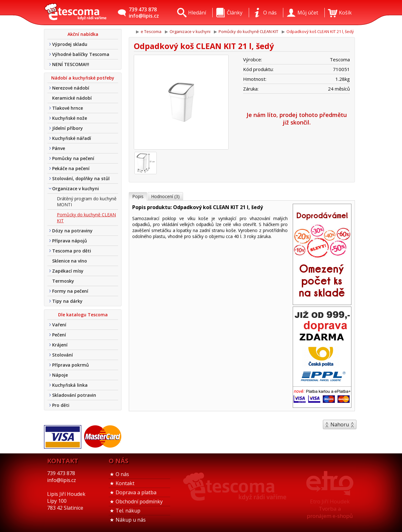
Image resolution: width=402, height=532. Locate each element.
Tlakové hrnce (68, 108)
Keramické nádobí (72, 98)
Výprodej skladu (70, 44)
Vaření (59, 325)
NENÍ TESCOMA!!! (71, 64)
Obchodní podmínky (139, 502)
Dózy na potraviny (72, 231)
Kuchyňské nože (70, 118)
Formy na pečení (70, 291)
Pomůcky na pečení (73, 158)
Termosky (63, 281)
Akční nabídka (83, 34)
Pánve (59, 148)
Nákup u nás (131, 520)
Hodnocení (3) (165, 196)
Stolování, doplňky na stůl (81, 178)
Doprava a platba (136, 492)
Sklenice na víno (70, 261)
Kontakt (125, 483)
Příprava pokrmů (71, 365)
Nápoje (60, 375)
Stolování (62, 355)
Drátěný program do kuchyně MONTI (87, 202)
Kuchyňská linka (70, 385)
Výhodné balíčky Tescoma (81, 54)
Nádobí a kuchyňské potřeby (83, 78)
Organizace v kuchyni (76, 188)
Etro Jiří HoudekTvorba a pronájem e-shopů (330, 509)
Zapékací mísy (68, 271)
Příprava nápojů (70, 241)
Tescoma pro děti (72, 251)
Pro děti (61, 405)
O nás (122, 474)
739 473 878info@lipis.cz (144, 13)
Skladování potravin (74, 395)
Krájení (60, 345)
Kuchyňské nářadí (72, 138)
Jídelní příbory (68, 128)
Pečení (59, 335)
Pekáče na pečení (71, 168)
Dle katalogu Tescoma (83, 315)
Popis (138, 196)
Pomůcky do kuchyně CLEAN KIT (86, 218)
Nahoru (340, 424)
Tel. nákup (128, 511)
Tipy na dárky (67, 301)
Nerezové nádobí (71, 88)
